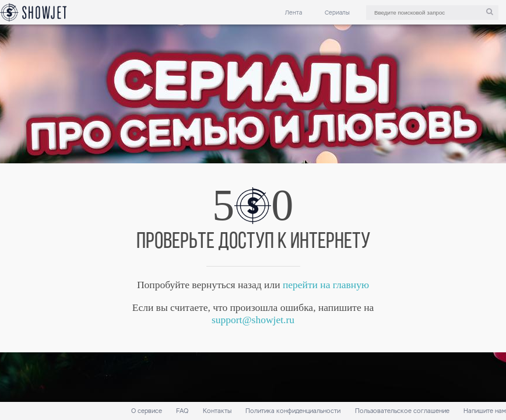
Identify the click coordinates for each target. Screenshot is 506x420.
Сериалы (337, 13)
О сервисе (147, 411)
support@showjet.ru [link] (253, 320)
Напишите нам (485, 411)
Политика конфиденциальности (293, 411)
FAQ (182, 411)
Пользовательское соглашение (402, 411)
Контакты (217, 411)
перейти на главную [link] (326, 285)
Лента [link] (294, 13)
